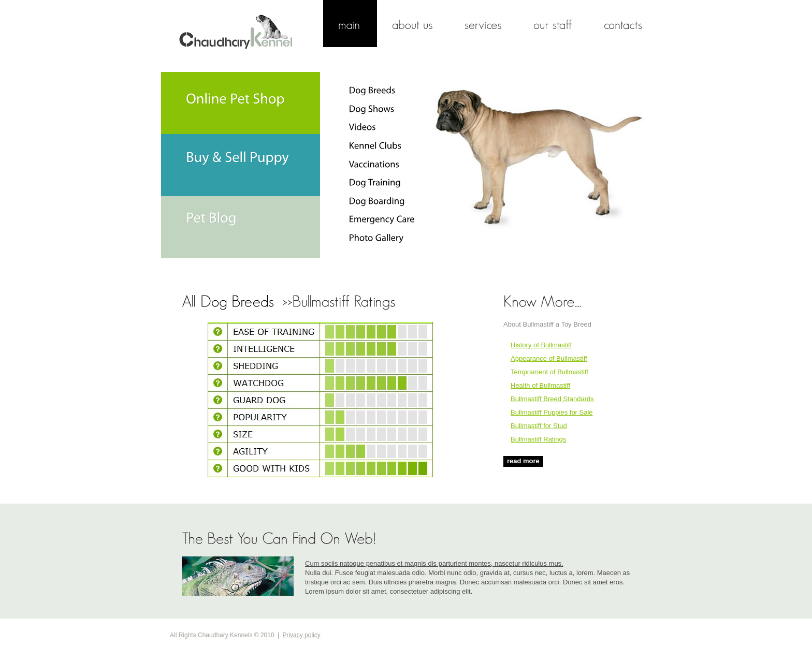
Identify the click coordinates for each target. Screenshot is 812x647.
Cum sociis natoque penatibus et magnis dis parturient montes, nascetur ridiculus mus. (434, 563)
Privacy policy (301, 635)
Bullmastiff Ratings (538, 439)
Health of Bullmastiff (540, 385)
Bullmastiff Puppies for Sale (552, 412)
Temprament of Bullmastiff (549, 372)
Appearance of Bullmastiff (549, 358)
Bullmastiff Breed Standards (552, 399)
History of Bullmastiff (541, 345)
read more (523, 461)
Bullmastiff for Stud (539, 426)
